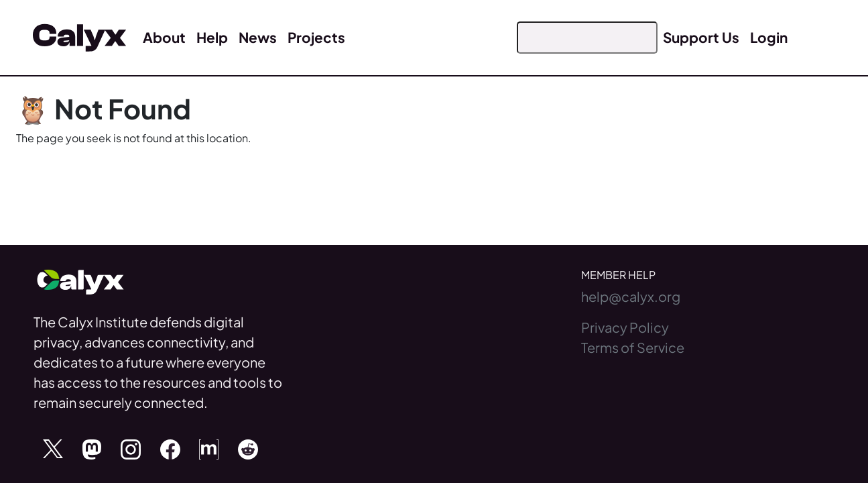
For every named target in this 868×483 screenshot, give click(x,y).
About (164, 37)
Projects (316, 37)
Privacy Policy (625, 327)
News (258, 37)
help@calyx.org (631, 296)
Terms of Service (633, 347)
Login (769, 37)
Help (212, 37)
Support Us (701, 37)
